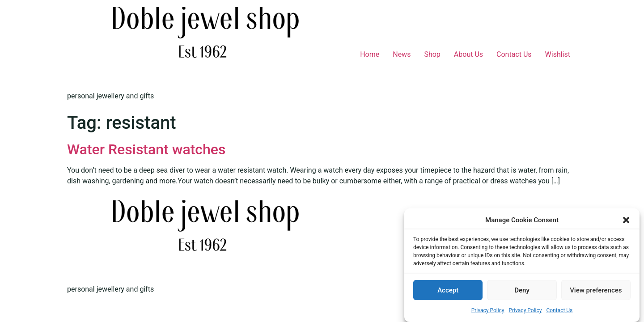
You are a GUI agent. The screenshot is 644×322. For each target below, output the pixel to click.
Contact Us (559, 311)
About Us (468, 54)
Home (370, 54)
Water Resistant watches (146, 149)
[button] (626, 220)
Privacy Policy (488, 311)
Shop (432, 54)
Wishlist (558, 54)
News (402, 54)
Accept (448, 291)
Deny (522, 291)
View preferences (596, 291)
